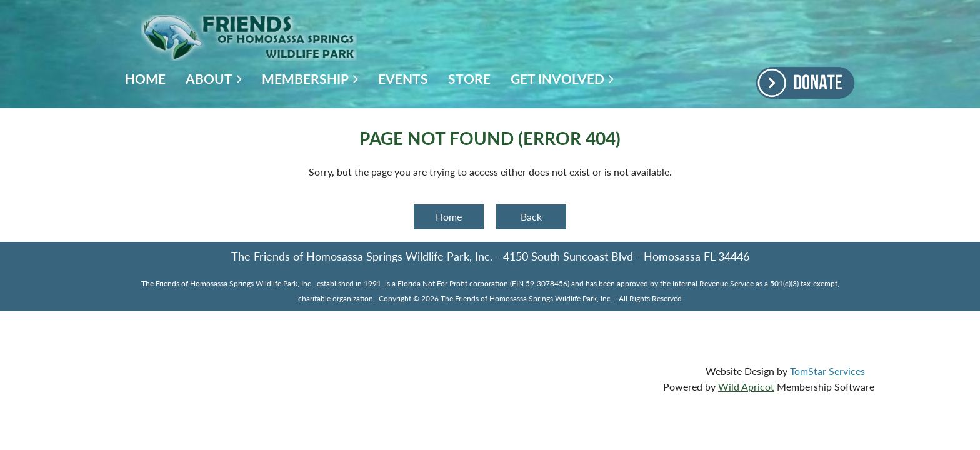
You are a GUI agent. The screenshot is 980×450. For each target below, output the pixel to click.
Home (449, 217)
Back (531, 217)
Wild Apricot (746, 387)
